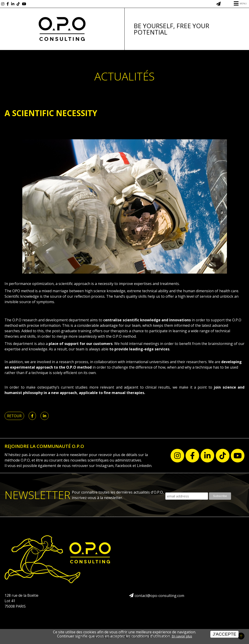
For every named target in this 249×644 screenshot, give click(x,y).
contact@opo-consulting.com (159, 596)
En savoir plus (182, 636)
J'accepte (224, 634)
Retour (14, 416)
